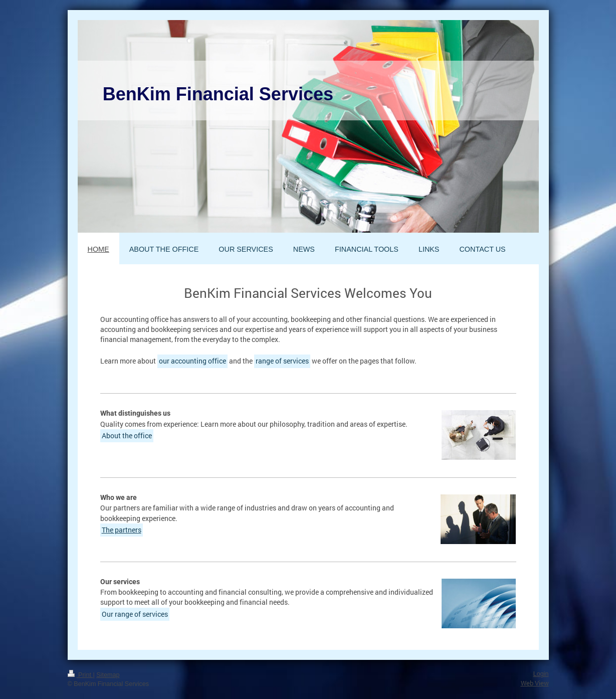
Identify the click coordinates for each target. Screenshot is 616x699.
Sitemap (108, 675)
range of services (282, 361)
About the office (127, 435)
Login (541, 674)
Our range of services (135, 614)
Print (80, 675)
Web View (535, 683)
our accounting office (192, 361)
